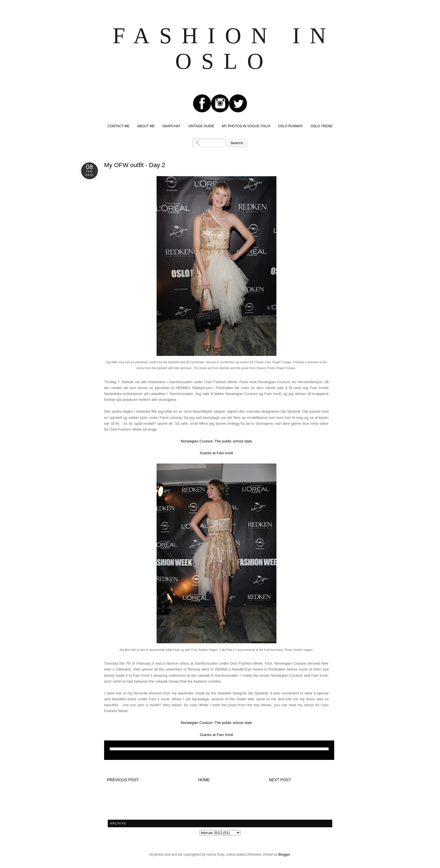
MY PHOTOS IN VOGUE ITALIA (246, 126)
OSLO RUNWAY (291, 126)
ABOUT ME (146, 126)
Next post (280, 780)
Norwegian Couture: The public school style (216, 441)
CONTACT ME (118, 126)
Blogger (284, 855)
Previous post (123, 780)
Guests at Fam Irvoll (216, 453)
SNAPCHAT (171, 126)
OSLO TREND (322, 126)
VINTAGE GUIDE (201, 126)
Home (204, 780)
